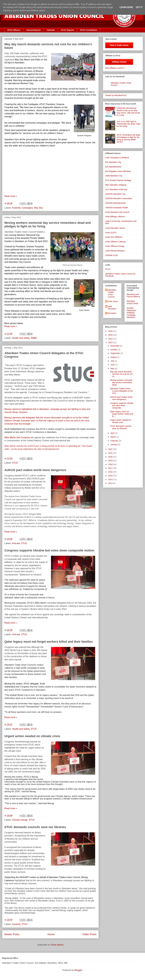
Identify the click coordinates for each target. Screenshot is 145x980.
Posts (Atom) (57, 945)
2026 (111, 331)
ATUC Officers (14, 30)
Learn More (126, 7)
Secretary (112, 313)
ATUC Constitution (89, 30)
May (113, 369)
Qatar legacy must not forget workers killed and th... (122, 414)
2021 (111, 453)
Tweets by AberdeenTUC (116, 95)
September (115, 353)
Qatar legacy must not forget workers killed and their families (49, 642)
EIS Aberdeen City (113, 162)
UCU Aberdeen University (116, 189)
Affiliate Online (119, 62)
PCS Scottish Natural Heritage (118, 180)
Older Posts (89, 934)
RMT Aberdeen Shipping (116, 185)
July (112, 361)
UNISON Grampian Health (117, 208)
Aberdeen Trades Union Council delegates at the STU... (121, 391)
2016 (111, 472)
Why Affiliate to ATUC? (115, 68)
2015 (111, 476)
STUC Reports (67, 30)
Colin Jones (113, 301)
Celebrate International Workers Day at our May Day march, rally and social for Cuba (128, 112)
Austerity (16, 208)
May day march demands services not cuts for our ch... (121, 374)
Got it (139, 7)
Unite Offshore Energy (115, 246)
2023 (111, 342)
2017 (111, 468)
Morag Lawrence (13, 409)
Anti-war (16, 543)
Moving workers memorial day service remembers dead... (121, 382)
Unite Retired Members (115, 251)
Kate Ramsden (112, 308)
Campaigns (27, 208)
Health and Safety (21, 338)
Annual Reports (34, 30)
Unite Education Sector (115, 228)
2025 (111, 335)
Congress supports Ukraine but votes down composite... (122, 405)
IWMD (34, 338)
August (114, 357)
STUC (15, 463)
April (113, 433)
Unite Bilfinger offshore (115, 217)
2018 (111, 464)
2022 (111, 449)
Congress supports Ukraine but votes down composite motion (49, 550)
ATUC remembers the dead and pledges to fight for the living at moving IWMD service (128, 138)
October (114, 350)
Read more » (11, 196)
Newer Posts (12, 934)
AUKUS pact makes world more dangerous (35, 470)
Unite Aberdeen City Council (117, 212)
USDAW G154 (111, 255)
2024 (111, 339)
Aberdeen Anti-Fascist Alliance (133, 296)
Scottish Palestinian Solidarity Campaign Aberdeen (131, 313)
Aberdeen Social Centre (132, 302)
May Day (38, 208)
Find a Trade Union (119, 45)
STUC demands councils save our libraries (35, 827)
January (114, 444)
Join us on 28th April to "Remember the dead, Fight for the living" (129, 124)
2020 (111, 457)
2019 (111, 461)
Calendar (51, 30)
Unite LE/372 (111, 233)
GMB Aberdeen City (114, 176)
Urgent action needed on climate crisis (32, 736)
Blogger (78, 970)
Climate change (20, 820)
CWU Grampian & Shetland (117, 158)
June (113, 365)
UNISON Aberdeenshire (116, 203)
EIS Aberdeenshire (113, 167)
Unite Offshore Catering (115, 242)
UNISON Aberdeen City (115, 194)
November (115, 346)
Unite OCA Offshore (114, 237)
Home (51, 934)
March (113, 437)
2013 (111, 483)
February (115, 441)
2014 (111, 479)
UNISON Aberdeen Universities (119, 198)
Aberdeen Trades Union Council (112, 293)
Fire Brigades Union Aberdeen (118, 171)
